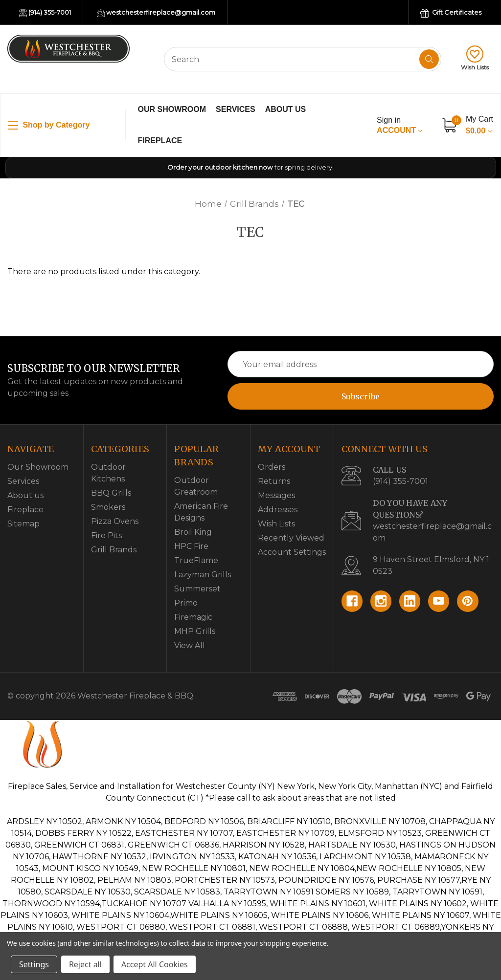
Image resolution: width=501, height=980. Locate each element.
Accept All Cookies (155, 964)
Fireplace (160, 141)
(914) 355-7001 (45, 13)
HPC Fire (191, 546)
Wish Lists (475, 58)
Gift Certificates (451, 13)
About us (286, 109)
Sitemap (23, 524)
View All (190, 645)
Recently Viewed (291, 538)
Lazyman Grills (203, 575)
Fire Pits (106, 535)
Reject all (85, 964)
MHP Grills (195, 631)
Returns (274, 481)
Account (399, 125)
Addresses (278, 510)
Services (236, 109)
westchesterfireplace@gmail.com (156, 13)
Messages (276, 495)
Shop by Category (49, 126)
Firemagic (193, 617)
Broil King (193, 532)
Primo (186, 603)
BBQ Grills (111, 493)
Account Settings (292, 552)
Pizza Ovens (115, 521)
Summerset (197, 589)
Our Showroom (172, 109)
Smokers (108, 507)
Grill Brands (114, 550)
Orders (272, 467)
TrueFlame (196, 560)
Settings (34, 964)
